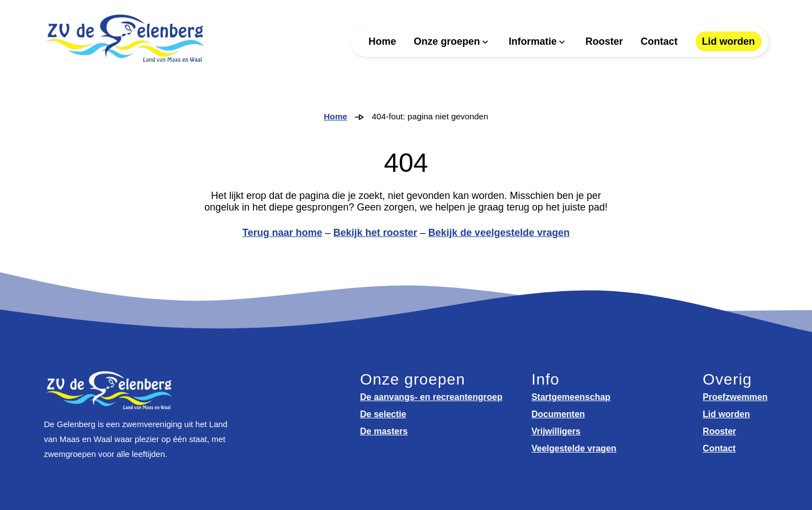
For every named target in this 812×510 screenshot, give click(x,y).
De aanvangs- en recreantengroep (431, 397)
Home (382, 41)
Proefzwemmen (735, 397)
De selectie (383, 414)
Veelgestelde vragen (574, 448)
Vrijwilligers (556, 431)
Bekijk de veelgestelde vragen (499, 233)
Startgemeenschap (571, 397)
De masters (384, 431)
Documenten (558, 414)
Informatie (532, 41)
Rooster (604, 41)
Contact (659, 41)
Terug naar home (282, 233)
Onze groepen (447, 41)
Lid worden (729, 41)
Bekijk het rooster (375, 233)
